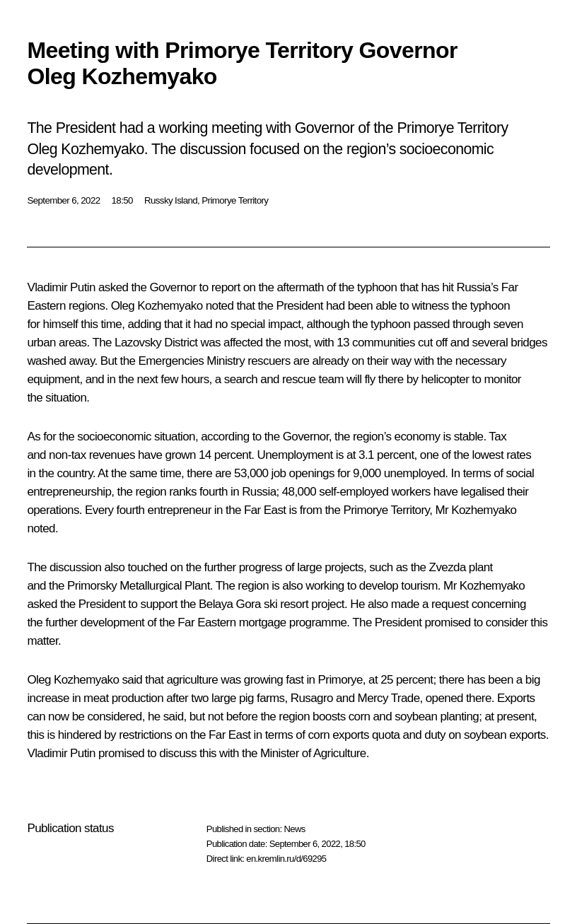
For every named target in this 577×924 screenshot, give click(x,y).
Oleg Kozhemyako (157, 306)
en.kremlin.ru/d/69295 (286, 859)
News (294, 829)
